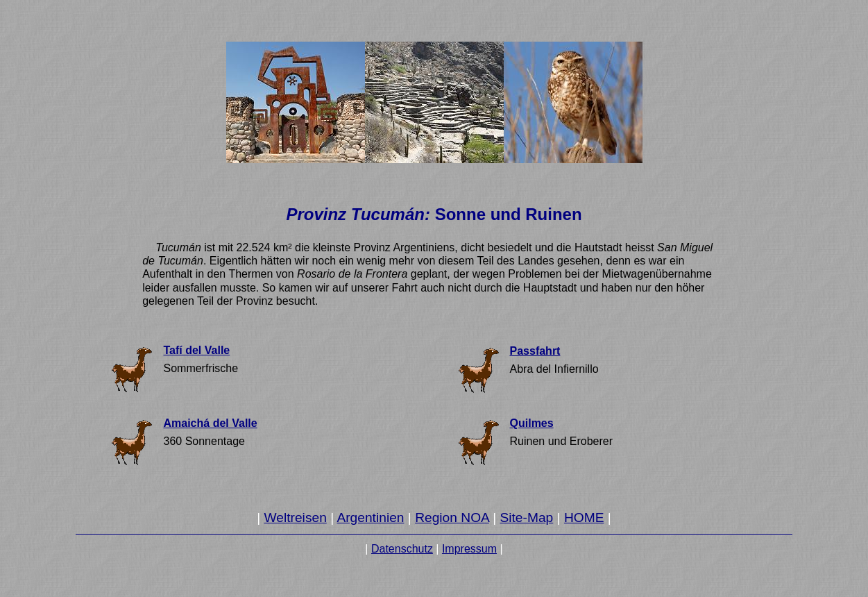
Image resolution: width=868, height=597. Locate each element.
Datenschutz (402, 549)
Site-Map (526, 518)
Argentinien (370, 518)
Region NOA (452, 518)
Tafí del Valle (196, 350)
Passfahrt (535, 351)
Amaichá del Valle (210, 423)
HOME (584, 518)
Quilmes (532, 423)
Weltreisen (296, 518)
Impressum (469, 549)
